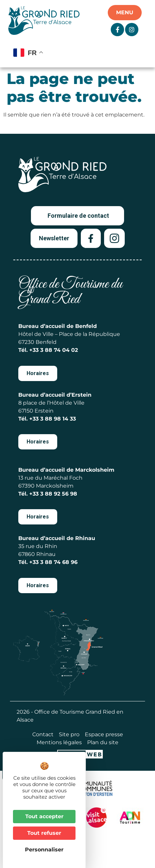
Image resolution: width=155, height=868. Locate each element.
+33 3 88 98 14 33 (53, 419)
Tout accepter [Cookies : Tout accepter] (44, 816)
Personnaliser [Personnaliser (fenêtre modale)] (44, 850)
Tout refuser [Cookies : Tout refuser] (44, 833)
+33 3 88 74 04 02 (54, 350)
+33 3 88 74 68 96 (53, 562)
